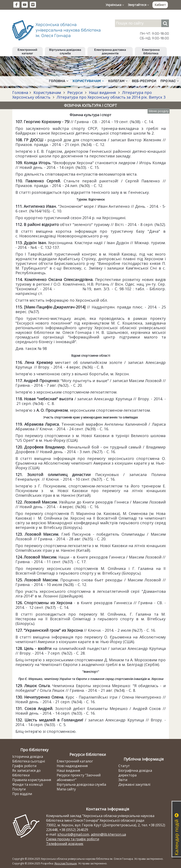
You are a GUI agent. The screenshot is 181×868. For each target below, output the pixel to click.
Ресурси (75, 92)
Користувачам (88, 81)
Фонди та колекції (28, 784)
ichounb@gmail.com (73, 834)
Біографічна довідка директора (135, 773)
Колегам (118, 81)
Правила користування (32, 780)
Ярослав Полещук (66, 863)
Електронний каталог (27, 52)
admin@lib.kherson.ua (108, 834)
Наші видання (102, 92)
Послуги (19, 789)
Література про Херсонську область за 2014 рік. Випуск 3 (111, 97)
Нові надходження (72, 766)
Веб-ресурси (144, 81)
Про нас (170, 81)
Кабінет (160, 5)
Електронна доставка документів (110, 52)
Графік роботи (24, 766)
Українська (115, 5)
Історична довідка (28, 757)
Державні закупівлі (134, 784)
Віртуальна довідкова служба (65, 52)
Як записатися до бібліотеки (26, 773)
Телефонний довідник (65, 844)
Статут (124, 766)
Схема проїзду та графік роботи (73, 839)
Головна (59, 81)
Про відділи (22, 794)
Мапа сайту (66, 789)
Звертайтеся (138, 5)
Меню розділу (159, 111)
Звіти (123, 780)
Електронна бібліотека (151, 52)
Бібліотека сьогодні (29, 761)
